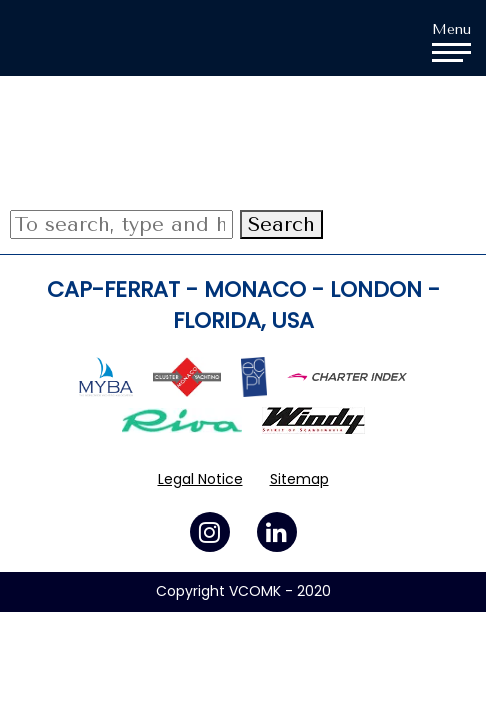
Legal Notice (200, 479)
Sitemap (299, 479)
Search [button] (281, 224)
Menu (451, 41)
